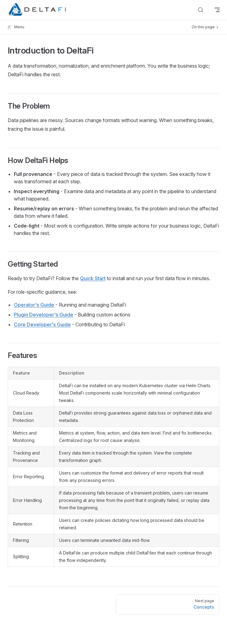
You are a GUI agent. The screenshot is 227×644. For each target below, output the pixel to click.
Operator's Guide (34, 305)
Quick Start (93, 278)
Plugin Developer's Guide (44, 315)
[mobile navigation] (217, 10)
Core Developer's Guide (42, 324)
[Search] (201, 10)
